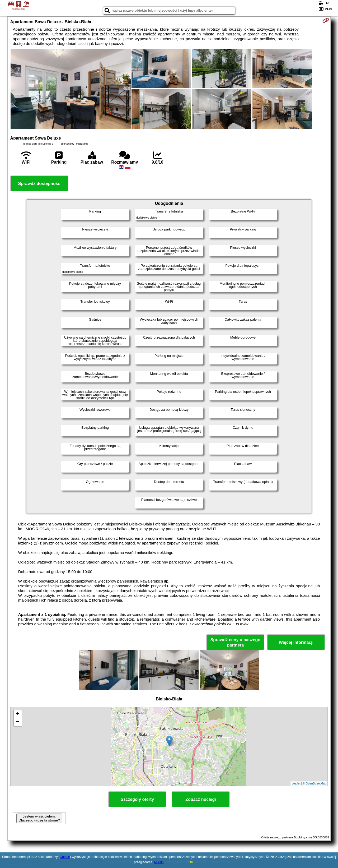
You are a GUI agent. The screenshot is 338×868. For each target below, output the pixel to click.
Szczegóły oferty (137, 799)
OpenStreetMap (316, 783)
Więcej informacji (296, 642)
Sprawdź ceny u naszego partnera (235, 642)
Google (65, 857)
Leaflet (296, 783)
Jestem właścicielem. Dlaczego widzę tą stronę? (39, 818)
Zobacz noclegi (201, 799)
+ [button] (18, 714)
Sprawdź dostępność (39, 184)
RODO (159, 862)
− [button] (18, 722)
